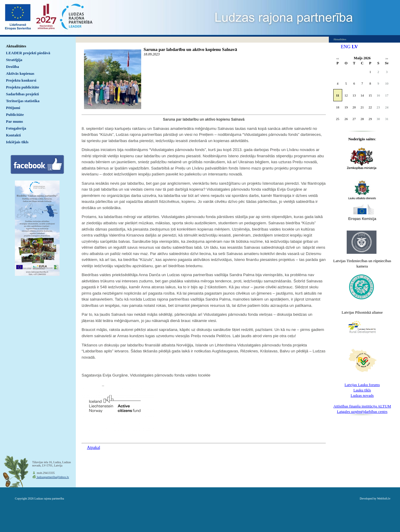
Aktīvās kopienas (20, 73)
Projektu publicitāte (22, 87)
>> (387, 59)
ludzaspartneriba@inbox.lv (53, 477)
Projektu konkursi (21, 80)
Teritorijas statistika (23, 101)
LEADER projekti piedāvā (28, 53)
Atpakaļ (94, 448)
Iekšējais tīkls (17, 142)
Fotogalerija (16, 128)
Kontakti (13, 135)
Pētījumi (13, 108)
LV (355, 47)
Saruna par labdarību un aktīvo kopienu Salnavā (190, 49)
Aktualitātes (16, 46)
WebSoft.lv (384, 498)
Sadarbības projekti (22, 94)
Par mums (14, 121)
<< (338, 59)
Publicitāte (15, 115)
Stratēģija (14, 60)
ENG (346, 47)
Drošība (13, 67)
